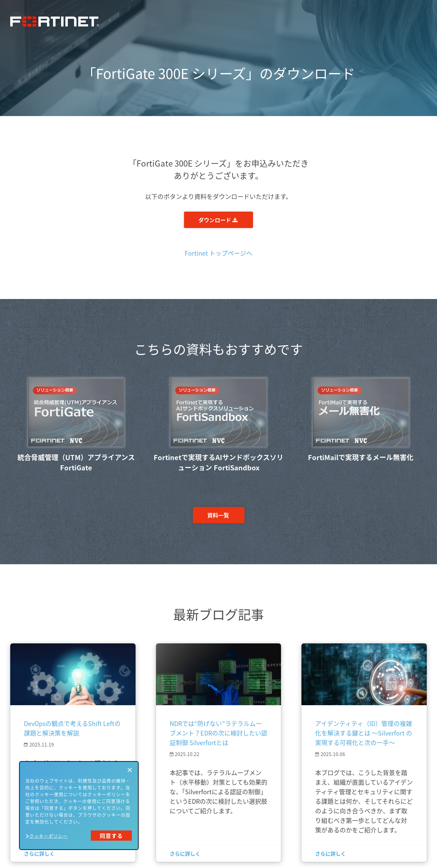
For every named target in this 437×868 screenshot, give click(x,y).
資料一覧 (218, 515)
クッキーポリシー (48, 836)
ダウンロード (218, 220)
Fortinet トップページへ (218, 253)
